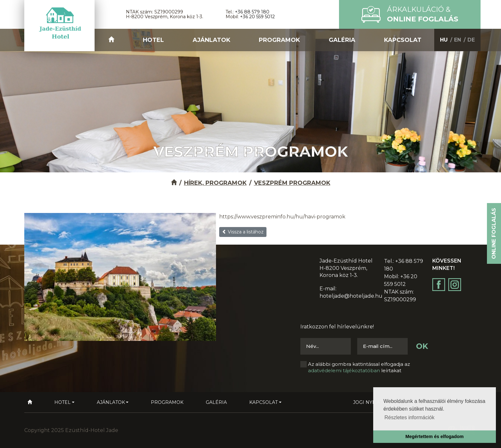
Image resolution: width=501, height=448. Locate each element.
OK (422, 346)
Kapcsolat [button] (403, 40)
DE (471, 40)
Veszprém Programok (292, 183)
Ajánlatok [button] (212, 40)
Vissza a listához (243, 232)
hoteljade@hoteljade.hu (351, 296)
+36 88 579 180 (252, 12)
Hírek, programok (215, 183)
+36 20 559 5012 (257, 17)
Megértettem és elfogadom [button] (435, 436)
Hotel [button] (153, 40)
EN (458, 40)
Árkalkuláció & (423, 14)
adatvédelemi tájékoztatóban (344, 370)
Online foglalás (494, 233)
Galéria (342, 40)
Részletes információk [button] (409, 417)
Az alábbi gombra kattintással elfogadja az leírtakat (359, 367)
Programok (279, 40)
